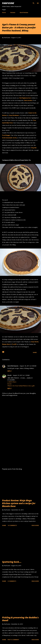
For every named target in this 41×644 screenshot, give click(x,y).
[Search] (34, 3)
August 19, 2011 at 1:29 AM (21, 375)
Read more (35, 525)
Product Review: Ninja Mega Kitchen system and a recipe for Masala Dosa (19, 503)
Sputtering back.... (12, 562)
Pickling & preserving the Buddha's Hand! (20, 619)
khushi (10, 375)
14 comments (12, 525)
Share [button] (35, 352)
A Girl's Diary (12, 382)
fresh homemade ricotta (9, 138)
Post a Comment (13, 640)
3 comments (12, 581)
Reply (10, 371)
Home (4, 12)
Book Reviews (24, 12)
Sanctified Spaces (13, 366)
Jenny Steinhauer (14, 115)
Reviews (13, 12)
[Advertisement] (20, 450)
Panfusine (8, 3)
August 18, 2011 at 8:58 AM (28, 366)
